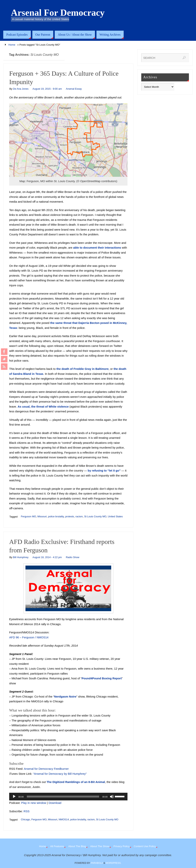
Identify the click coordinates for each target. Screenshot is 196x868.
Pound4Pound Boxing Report (102, 678)
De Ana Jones (21, 89)
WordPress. (114, 863)
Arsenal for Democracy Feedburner (46, 769)
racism (79, 516)
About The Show (100, 846)
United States (115, 516)
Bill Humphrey (21, 557)
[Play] (14, 797)
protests (70, 516)
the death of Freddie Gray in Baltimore (83, 369)
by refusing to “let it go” (104, 470)
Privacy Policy (122, 846)
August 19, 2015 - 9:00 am (47, 89)
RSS (27, 811)
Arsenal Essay (74, 89)
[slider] (63, 797)
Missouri (42, 516)
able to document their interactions (97, 248)
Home (12, 45)
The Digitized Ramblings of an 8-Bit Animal (76, 782)
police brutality (56, 516)
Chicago (25, 819)
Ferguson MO (28, 516)
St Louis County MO (95, 516)
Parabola (97, 863)
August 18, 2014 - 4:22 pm (47, 557)
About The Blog (77, 846)
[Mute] (112, 797)
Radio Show (73, 557)
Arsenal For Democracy (58, 13)
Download (55, 803)
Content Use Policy (145, 846)
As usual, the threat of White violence (43, 407)
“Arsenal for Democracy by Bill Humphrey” (60, 774)
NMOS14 (64, 819)
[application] (68, 797)
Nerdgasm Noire (65, 696)
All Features (57, 846)
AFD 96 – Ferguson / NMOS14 (29, 637)
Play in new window (34, 803)
